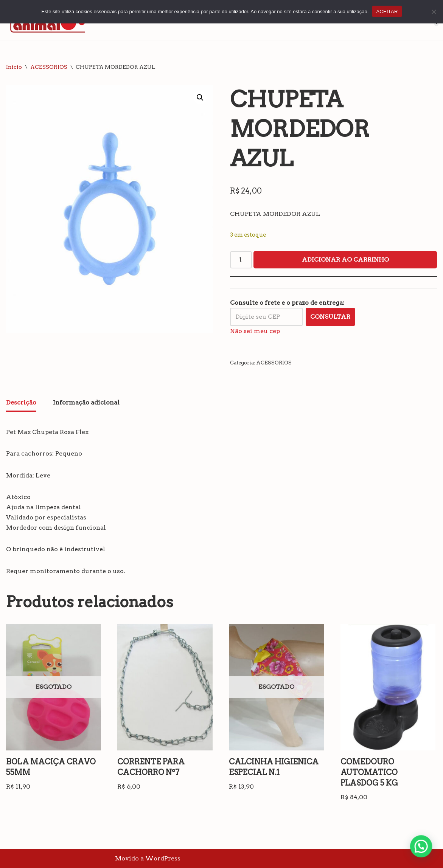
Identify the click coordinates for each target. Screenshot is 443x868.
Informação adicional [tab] (86, 402)
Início (14, 67)
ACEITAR (387, 12)
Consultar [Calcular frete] (330, 317)
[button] (200, 98)
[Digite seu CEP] (266, 317)
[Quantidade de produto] (241, 260)
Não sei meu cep (255, 331)
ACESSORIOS (49, 67)
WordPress (163, 858)
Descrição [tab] (21, 402)
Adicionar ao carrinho (345, 260)
